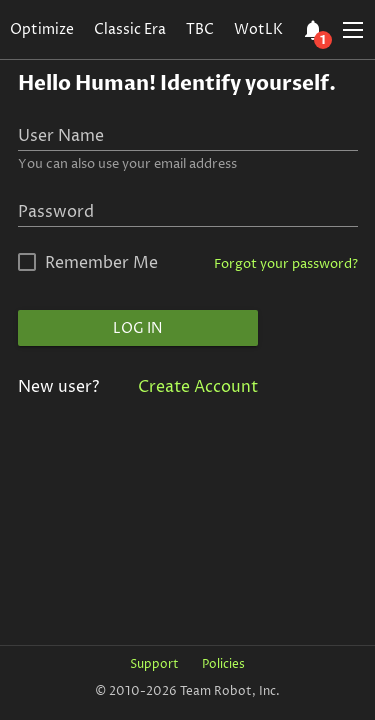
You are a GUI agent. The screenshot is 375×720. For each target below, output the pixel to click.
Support (154, 664)
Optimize (42, 29)
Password (56, 212)
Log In (137, 328)
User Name (61, 136)
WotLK (258, 29)
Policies (223, 664)
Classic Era (130, 29)
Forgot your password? (286, 264)
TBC (200, 29)
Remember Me (101, 263)
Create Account (198, 387)
